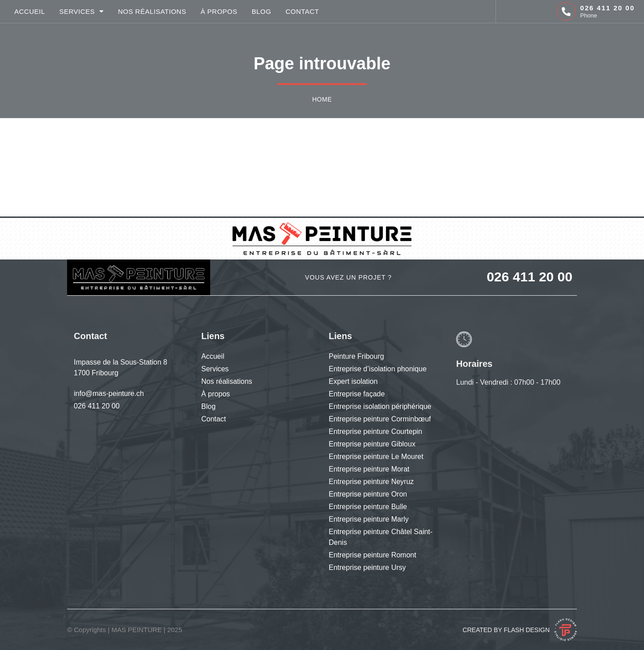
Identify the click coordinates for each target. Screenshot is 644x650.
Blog (262, 11)
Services (82, 11)
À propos (219, 11)
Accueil (30, 11)
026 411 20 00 (607, 8)
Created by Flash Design (506, 630)
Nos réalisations (152, 11)
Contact (302, 11)
